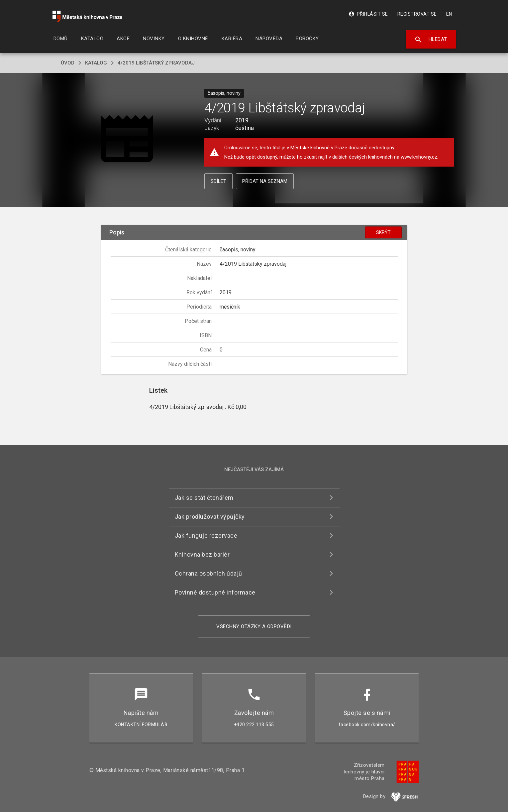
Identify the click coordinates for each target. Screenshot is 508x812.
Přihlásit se (368, 14)
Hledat (431, 40)
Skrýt (383, 232)
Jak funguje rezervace (206, 536)
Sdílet (218, 181)
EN (449, 14)
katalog (96, 63)
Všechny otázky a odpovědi (254, 626)
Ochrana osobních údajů (208, 573)
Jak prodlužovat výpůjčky (210, 517)
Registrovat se (417, 14)
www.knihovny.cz (419, 157)
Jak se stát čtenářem (204, 498)
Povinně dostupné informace (215, 592)
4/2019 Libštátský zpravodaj (156, 63)
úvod (68, 63)
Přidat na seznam (265, 181)
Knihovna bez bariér (202, 554)
